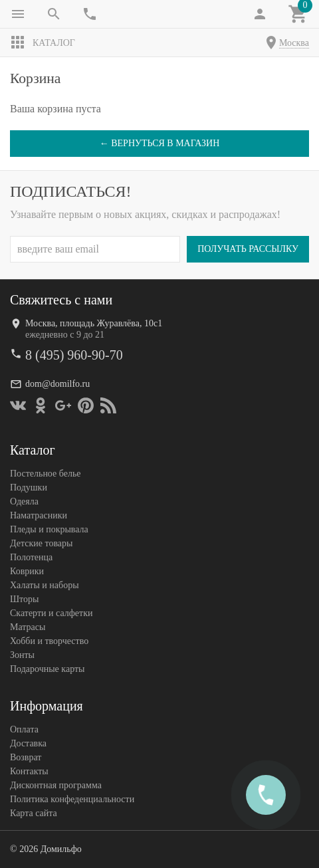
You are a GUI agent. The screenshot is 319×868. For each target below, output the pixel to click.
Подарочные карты (47, 669)
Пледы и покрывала (49, 529)
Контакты (29, 771)
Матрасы (28, 627)
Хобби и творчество (49, 641)
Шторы (24, 599)
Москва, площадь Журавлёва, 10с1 (94, 323)
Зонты (22, 655)
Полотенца (31, 557)
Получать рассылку (248, 249)
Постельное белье (46, 474)
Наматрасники (39, 515)
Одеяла (24, 501)
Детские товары (41, 543)
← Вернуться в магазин (160, 143)
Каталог (43, 43)
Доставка (28, 743)
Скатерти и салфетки (51, 613)
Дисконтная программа (56, 785)
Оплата (24, 729)
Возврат (26, 757)
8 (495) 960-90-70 (74, 355)
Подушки (29, 488)
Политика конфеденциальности (72, 799)
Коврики (27, 571)
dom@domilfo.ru (57, 384)
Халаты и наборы (45, 585)
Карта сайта (34, 813)
